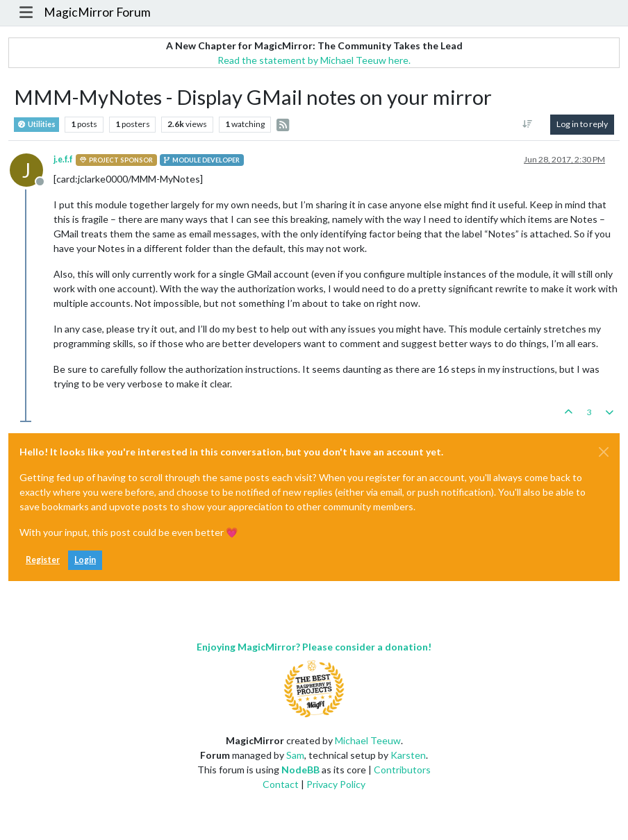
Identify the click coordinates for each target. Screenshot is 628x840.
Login (85, 560)
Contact (281, 784)
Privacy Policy (336, 784)
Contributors (402, 770)
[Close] (604, 452)
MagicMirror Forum (97, 12)
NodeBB (300, 770)
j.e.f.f (63, 159)
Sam (295, 755)
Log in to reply (582, 124)
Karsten (408, 755)
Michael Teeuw (368, 740)
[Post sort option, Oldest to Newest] (528, 124)
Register (43, 560)
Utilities (36, 125)
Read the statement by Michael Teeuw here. (314, 60)
